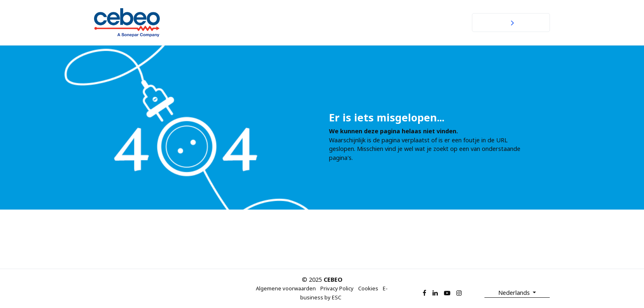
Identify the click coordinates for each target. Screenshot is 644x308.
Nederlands (515, 293)
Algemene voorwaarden (286, 288)
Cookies (368, 288)
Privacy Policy (337, 288)
